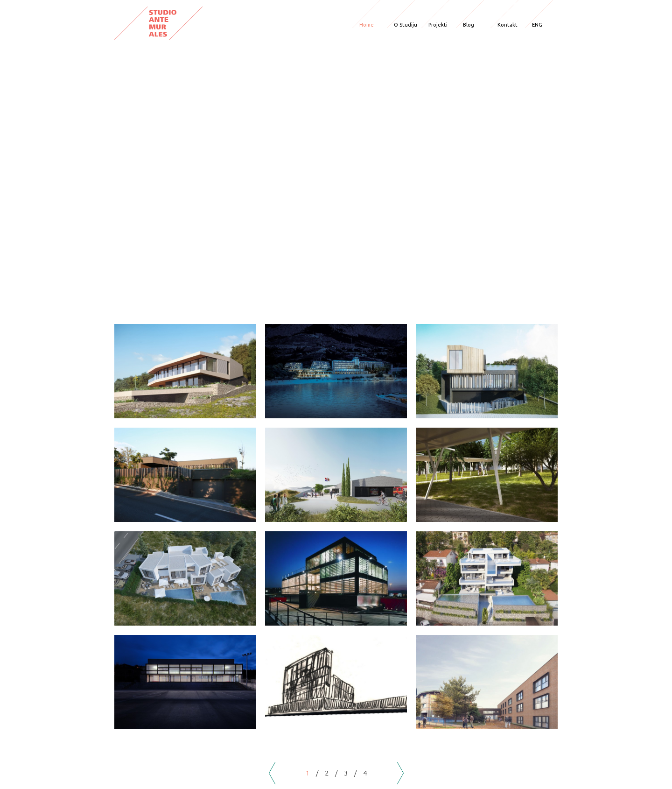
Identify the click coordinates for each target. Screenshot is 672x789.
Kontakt (507, 25)
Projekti (438, 25)
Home (367, 25)
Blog (469, 25)
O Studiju (406, 25)
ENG (537, 25)
